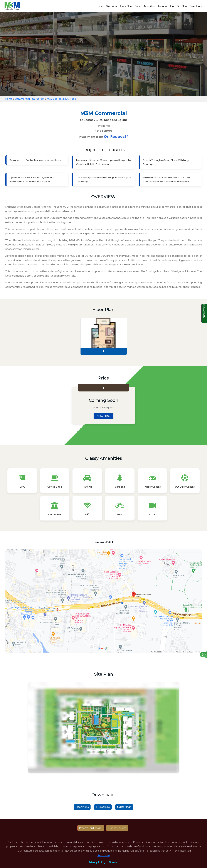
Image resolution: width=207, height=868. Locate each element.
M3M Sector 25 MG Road (61, 99)
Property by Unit (117, 828)
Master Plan (124, 807)
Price (138, 6)
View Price (103, 416)
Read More (104, 855)
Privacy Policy (97, 862)
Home (99, 6)
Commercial (22, 99)
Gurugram (38, 99)
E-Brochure (103, 807)
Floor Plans (82, 807)
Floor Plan (126, 6)
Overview (111, 6)
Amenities (149, 6)
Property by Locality (91, 828)
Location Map (166, 6)
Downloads (196, 6)
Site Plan (182, 6)
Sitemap (114, 862)
